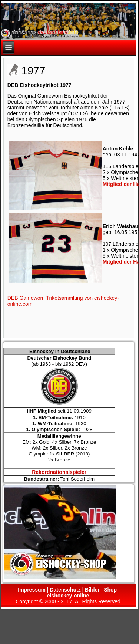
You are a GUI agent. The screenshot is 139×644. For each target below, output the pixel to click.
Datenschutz (65, 590)
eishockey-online (68, 596)
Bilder (92, 590)
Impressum (32, 590)
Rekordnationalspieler (59, 472)
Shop (110, 590)
